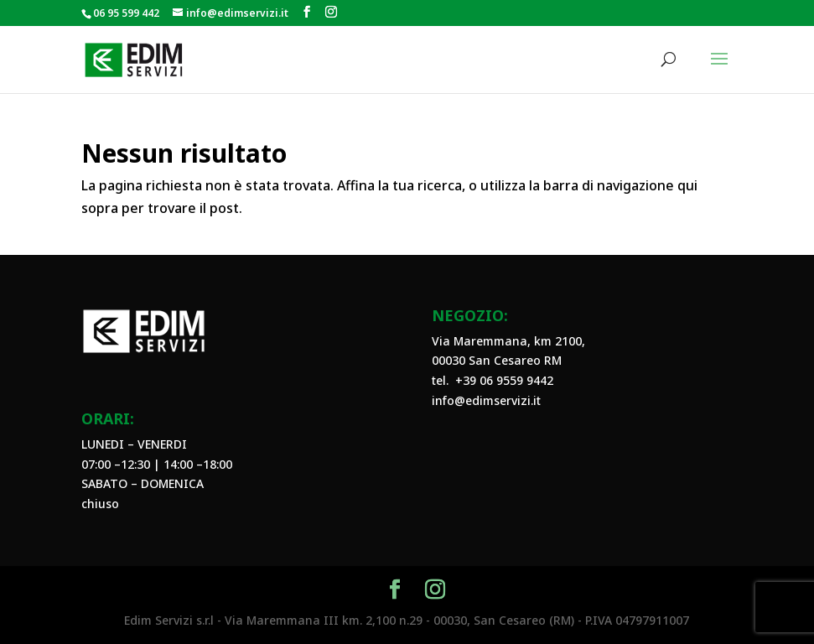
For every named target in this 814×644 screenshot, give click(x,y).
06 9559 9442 (516, 380)
